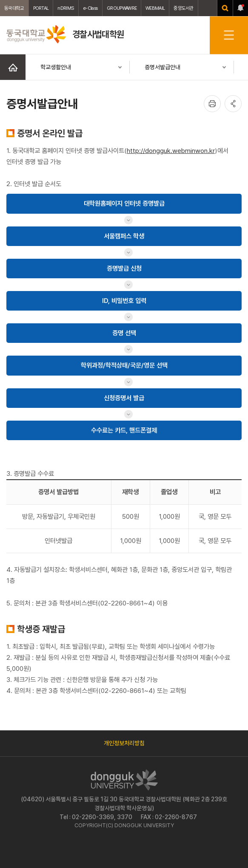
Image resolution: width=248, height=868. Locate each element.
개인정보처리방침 (124, 743)
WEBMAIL (155, 8)
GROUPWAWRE (122, 8)
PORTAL (41, 8)
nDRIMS (66, 8)
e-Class (90, 8)
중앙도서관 (184, 8)
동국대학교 (14, 8)
